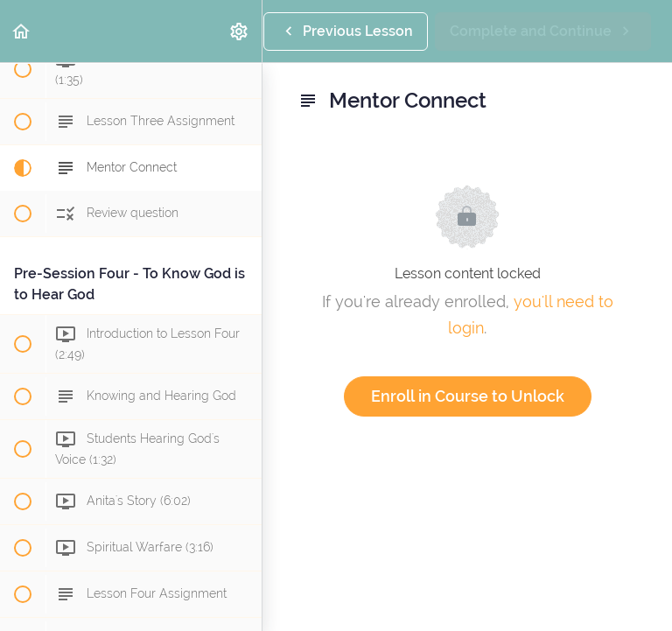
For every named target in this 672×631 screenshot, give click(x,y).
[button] (22, 31)
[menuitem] (240, 31)
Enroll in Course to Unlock (468, 396)
